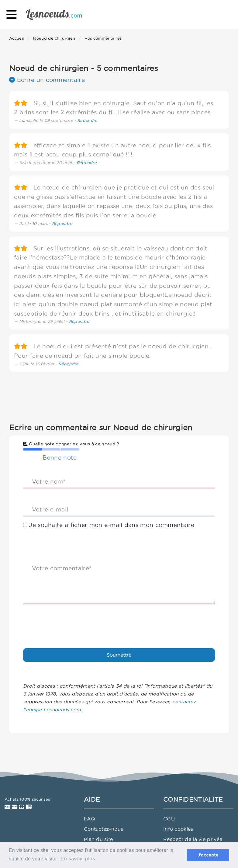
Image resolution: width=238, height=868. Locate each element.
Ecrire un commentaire (47, 80)
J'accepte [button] (208, 855)
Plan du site (98, 839)
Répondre (87, 120)
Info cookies (178, 829)
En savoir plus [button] (78, 859)
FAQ (90, 819)
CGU (169, 819)
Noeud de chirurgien (54, 38)
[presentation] (69, 621)
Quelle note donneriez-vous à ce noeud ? (71, 444)
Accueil (16, 38)
